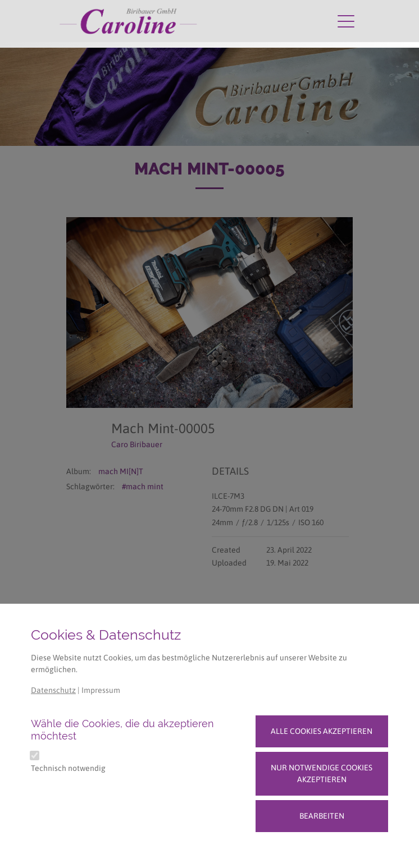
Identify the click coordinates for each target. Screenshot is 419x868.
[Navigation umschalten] (346, 21)
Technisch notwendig (68, 768)
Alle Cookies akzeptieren (322, 731)
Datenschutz (53, 690)
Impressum (101, 690)
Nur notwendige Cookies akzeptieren (322, 773)
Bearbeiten (322, 816)
